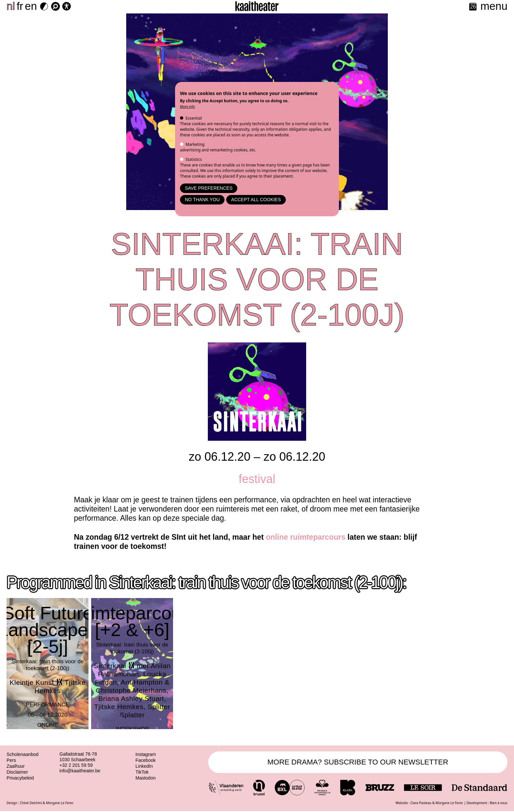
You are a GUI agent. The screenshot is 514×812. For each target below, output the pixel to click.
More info (188, 106)
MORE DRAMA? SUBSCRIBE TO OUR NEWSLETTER (358, 763)
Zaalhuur (16, 766)
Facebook (145, 760)
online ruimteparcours (306, 537)
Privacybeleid (20, 778)
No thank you (202, 200)
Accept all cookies (256, 200)
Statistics (194, 159)
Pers (11, 760)
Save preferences (209, 188)
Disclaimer (17, 772)
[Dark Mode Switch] (44, 6)
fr (20, 6)
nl (11, 6)
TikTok (142, 772)
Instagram (146, 754)
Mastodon (145, 778)
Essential (194, 118)
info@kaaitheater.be (80, 771)
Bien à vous (499, 803)
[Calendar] (473, 7)
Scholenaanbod (22, 754)
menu (494, 6)
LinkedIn (144, 766)
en (31, 6)
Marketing (195, 144)
